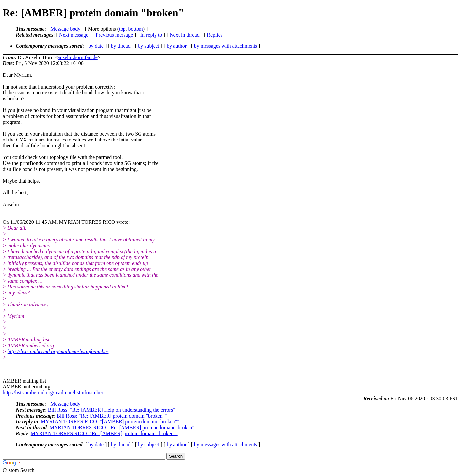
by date (96, 46)
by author (177, 46)
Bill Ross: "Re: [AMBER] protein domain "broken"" (112, 416)
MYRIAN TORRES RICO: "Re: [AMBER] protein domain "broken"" (123, 427)
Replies (215, 35)
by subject (148, 46)
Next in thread (185, 35)
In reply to (151, 35)
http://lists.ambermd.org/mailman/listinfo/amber (58, 351)
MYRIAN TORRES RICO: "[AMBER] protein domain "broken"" (110, 422)
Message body (65, 29)
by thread (121, 46)
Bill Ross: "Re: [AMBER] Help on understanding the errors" (112, 410)
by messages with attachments (226, 46)
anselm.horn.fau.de (78, 57)
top (122, 29)
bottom (135, 29)
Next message (74, 35)
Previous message (114, 35)
